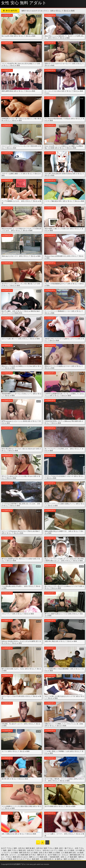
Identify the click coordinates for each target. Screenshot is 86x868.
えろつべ (13, 855)
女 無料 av (59, 859)
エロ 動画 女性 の (47, 859)
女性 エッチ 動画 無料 (69, 857)
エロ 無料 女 (80, 850)
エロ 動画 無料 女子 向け (27, 855)
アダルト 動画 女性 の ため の (17, 857)
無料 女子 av (42, 855)
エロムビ (65, 855)
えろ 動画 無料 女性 (69, 853)
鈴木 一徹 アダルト (66, 848)
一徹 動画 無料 (54, 857)
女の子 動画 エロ (54, 855)
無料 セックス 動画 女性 (38, 857)
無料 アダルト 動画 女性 (17, 850)
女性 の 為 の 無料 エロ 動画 (50, 853)
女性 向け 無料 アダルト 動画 (47, 848)
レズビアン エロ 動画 (10, 853)
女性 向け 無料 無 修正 (27, 848)
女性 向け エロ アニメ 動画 (53, 850)
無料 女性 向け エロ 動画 (29, 853)
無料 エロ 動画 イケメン (73, 859)
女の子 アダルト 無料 (9, 848)
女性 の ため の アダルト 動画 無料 (26, 859)
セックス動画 (69, 850)
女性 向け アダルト (34, 850)
